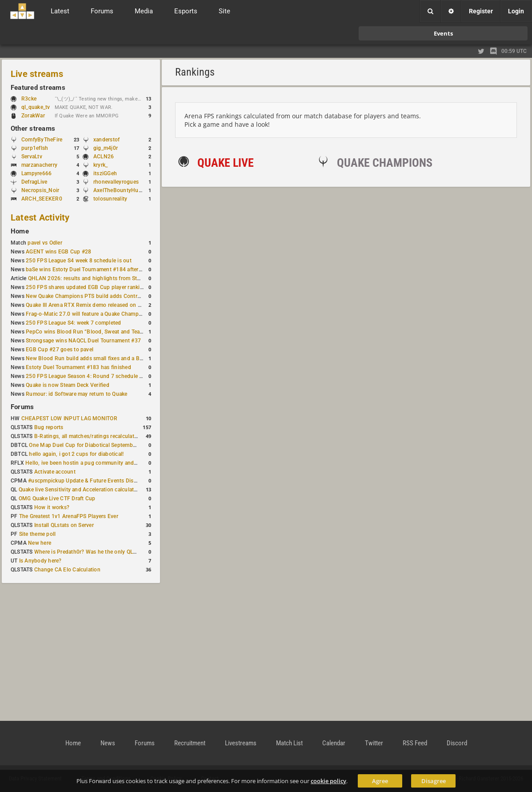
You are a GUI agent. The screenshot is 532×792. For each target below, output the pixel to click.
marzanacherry (39, 165)
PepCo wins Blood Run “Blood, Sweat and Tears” (86, 332)
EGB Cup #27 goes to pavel (60, 350)
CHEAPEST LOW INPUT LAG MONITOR (69, 418)
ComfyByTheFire (42, 140)
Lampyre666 (36, 173)
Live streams (37, 74)
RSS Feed (415, 743)
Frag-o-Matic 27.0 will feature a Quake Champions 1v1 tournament (108, 314)
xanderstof (106, 140)
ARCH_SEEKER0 (42, 199)
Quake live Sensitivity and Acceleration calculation (80, 490)
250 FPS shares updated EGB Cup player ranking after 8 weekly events (112, 287)
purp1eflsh (35, 148)
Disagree (434, 781)
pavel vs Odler (45, 243)
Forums (22, 407)
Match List (289, 743)
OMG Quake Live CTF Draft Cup (57, 499)
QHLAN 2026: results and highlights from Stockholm (93, 278)
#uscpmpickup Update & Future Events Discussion (90, 481)
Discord (457, 743)
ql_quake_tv (36, 107)
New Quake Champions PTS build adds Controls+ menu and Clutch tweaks (118, 296)
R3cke (29, 99)
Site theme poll (38, 534)
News (108, 743)
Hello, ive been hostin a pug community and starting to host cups (106, 463)
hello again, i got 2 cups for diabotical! (76, 454)
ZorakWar (33, 116)
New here (40, 543)
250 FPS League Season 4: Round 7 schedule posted (91, 376)
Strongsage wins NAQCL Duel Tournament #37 (83, 341)
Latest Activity (40, 217)
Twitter (374, 743)
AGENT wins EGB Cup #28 (58, 252)
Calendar (334, 743)
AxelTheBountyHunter (121, 190)
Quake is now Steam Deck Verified (68, 385)
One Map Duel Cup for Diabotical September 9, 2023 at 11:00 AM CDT (115, 445)
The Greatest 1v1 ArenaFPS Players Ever (69, 516)
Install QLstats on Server (64, 525)
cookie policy (328, 781)
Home (20, 231)
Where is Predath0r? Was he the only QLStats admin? (100, 552)
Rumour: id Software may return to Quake (76, 394)
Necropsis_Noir (40, 190)
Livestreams (241, 743)
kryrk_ (100, 165)
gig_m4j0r (106, 148)
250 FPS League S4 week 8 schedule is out (79, 261)
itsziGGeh (105, 173)
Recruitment (190, 743)
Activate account (55, 472)
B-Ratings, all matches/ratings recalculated (87, 436)
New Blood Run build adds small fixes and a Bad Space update (103, 358)
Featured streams (38, 88)
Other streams (33, 129)
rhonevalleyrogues (116, 182)
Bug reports (49, 427)
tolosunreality (110, 199)
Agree (380, 781)
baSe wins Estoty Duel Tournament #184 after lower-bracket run (104, 269)
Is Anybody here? (40, 561)
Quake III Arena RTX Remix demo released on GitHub (90, 305)
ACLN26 (104, 157)
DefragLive (34, 182)
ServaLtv (32, 157)
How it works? (52, 507)
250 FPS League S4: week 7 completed (73, 323)
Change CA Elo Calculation (67, 570)
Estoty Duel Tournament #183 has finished (78, 367)
